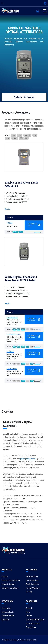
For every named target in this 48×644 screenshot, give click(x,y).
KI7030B (10, 223)
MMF (8, 138)
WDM (20, 135)
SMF (35, 135)
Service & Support (8, 584)
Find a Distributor (8, 616)
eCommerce (6, 608)
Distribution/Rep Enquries (35, 620)
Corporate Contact (33, 623)
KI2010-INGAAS (12, 317)
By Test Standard (32, 580)
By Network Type (32, 576)
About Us (29, 608)
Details (7, 209)
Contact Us (6, 620)
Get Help (29, 592)
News (28, 612)
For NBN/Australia (33, 588)
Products (5, 576)
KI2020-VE (10, 352)
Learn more (37, 232)
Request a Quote (8, 612)
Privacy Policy (31, 627)
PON (13, 135)
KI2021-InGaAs (12, 369)
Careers (29, 616)
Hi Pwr (15, 138)
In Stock (24, 138)
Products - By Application (11, 580)
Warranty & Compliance (10, 588)
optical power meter (27, 459)
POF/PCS (27, 135)
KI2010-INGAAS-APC (14, 335)
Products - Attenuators (24, 97)
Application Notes (32, 584)
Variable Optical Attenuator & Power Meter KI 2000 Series (21, 279)
